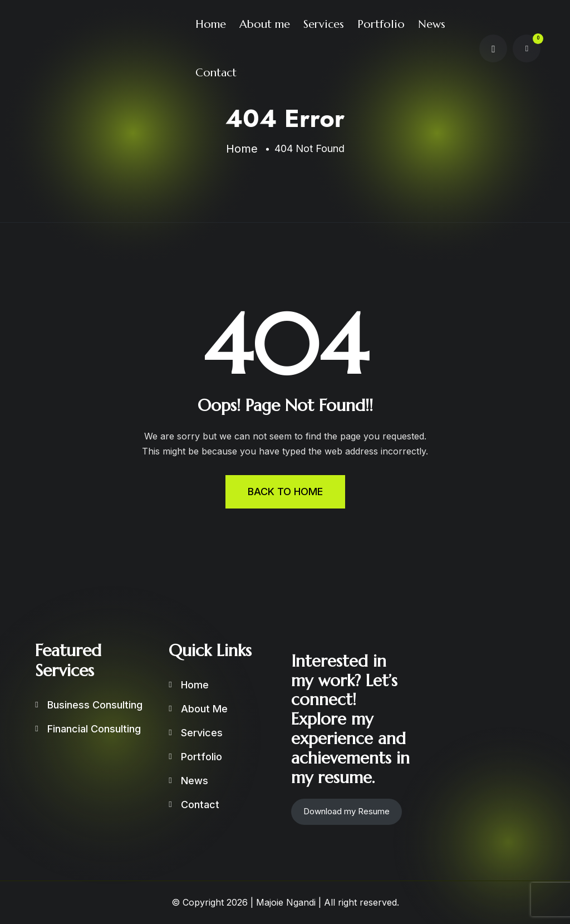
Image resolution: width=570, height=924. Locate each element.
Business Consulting (95, 705)
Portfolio (381, 24)
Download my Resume (347, 811)
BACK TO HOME (285, 492)
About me (265, 24)
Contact (216, 73)
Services (324, 24)
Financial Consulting (94, 729)
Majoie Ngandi (286, 902)
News (432, 24)
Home (211, 24)
